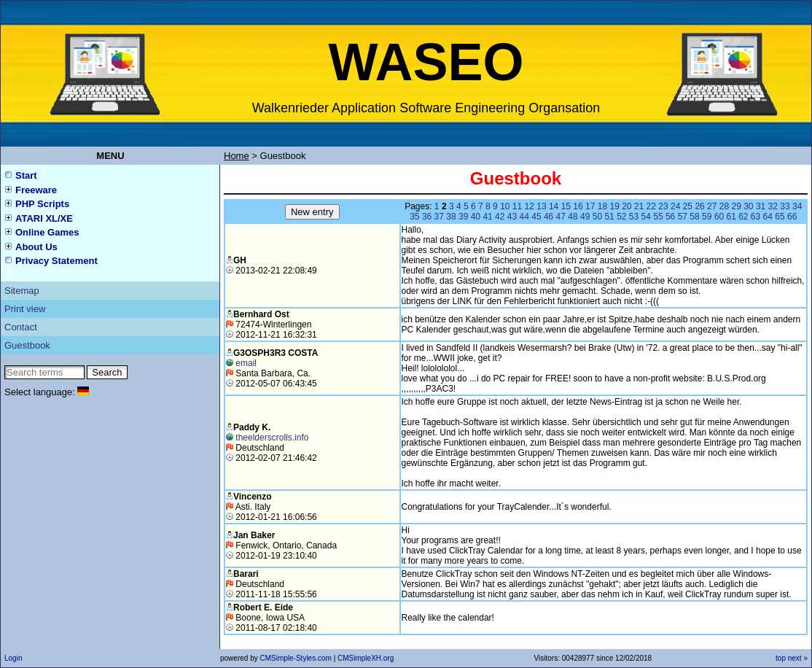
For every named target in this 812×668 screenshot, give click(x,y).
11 (517, 206)
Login (13, 658)
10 (505, 206)
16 (578, 206)
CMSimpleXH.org (366, 658)
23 (663, 206)
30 (748, 206)
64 (768, 217)
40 (476, 217)
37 (439, 217)
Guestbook (27, 345)
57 (683, 217)
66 (792, 217)
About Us (36, 247)
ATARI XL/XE (44, 218)
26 (699, 206)
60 (719, 217)
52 (621, 217)
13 (541, 206)
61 (731, 217)
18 (602, 206)
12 (530, 206)
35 (414, 217)
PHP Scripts (42, 204)
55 (658, 217)
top (781, 658)
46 (549, 217)
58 (694, 217)
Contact (21, 327)
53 (634, 217)
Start (26, 175)
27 (712, 206)
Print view (25, 309)
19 (614, 206)
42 (500, 217)
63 (756, 217)
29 (736, 206)
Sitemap (22, 291)
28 (724, 206)
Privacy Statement (56, 261)
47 (561, 217)
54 (646, 217)
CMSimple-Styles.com (296, 658)
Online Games (47, 232)
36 (427, 217)
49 (585, 217)
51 (609, 217)
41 (487, 217)
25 (688, 206)
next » (798, 658)
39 (463, 217)
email (246, 363)
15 (566, 206)
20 (626, 206)
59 (707, 217)
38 (451, 217)
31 (761, 206)
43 (512, 217)
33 (785, 206)
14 (554, 206)
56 (670, 217)
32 (773, 206)
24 (675, 206)
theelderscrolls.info (272, 438)
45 (536, 217)
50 (597, 217)
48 (573, 217)
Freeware (36, 190)
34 (797, 206)
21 (639, 206)
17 (590, 206)
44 (524, 217)
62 (743, 217)
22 (651, 206)
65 (780, 217)
